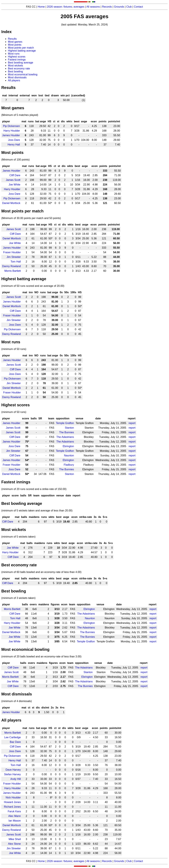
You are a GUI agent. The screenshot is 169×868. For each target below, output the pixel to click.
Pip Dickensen (11, 126)
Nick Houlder (13, 797)
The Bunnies (67, 432)
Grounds (119, 7)
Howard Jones (12, 802)
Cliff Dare (15, 175)
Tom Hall (16, 262)
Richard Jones (12, 807)
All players (14, 80)
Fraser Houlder (12, 252)
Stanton (69, 428)
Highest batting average (22, 51)
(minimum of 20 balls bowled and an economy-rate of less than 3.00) (41, 656)
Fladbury (69, 465)
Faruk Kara (14, 811)
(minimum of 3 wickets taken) (18, 598)
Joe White (14, 185)
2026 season (54, 7)
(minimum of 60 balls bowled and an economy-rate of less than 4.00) (41, 572)
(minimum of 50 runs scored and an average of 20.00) (33, 286)
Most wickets (16, 66)
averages (79, 7)
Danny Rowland (11, 266)
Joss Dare (14, 140)
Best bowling (15, 71)
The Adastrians (65, 437)
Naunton (69, 455)
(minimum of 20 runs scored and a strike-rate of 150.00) (34, 489)
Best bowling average (21, 63)
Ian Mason (15, 821)
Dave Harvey (13, 770)
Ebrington (68, 446)
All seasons (93, 7)
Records (107, 7)
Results (12, 39)
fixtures (68, 7)
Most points (15, 45)
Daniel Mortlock (11, 203)
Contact (138, 7)
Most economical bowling (23, 74)
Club (129, 7)
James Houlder (11, 135)
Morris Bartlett (13, 271)
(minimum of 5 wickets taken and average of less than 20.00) (37, 511)
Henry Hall (14, 145)
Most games (15, 42)
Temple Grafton (65, 423)
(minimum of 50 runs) (14, 349)
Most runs (14, 54)
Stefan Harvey (12, 774)
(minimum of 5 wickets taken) (18, 537)
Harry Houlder (12, 131)
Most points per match (21, 48)
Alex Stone (14, 844)
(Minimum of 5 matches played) (20, 115)
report (132, 423)
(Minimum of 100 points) (16, 160)
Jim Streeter (14, 257)
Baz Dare (15, 742)
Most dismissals (17, 77)
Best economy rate (19, 69)
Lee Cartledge (12, 737)
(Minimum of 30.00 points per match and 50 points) (31, 218)
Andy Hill (16, 779)
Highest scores (17, 57)
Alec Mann (15, 816)
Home (41, 7)
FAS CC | (32, 861)
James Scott (13, 180)
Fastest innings (17, 60)
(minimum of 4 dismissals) (17, 701)
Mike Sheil (15, 839)
